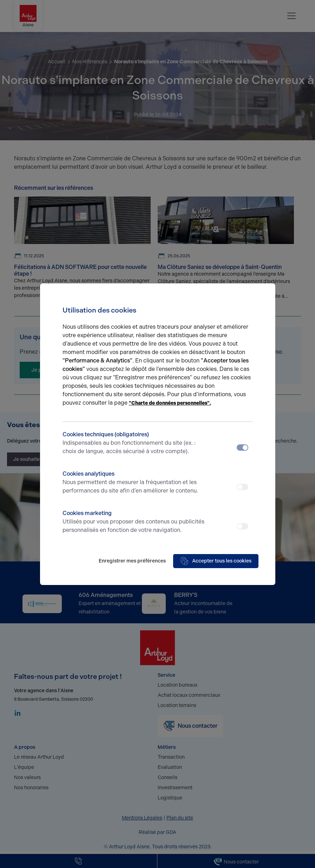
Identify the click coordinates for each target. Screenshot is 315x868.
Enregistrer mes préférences (132, 561)
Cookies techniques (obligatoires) (134, 443)
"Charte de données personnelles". (170, 403)
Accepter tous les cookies (216, 561)
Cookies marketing (134, 522)
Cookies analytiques (134, 483)
